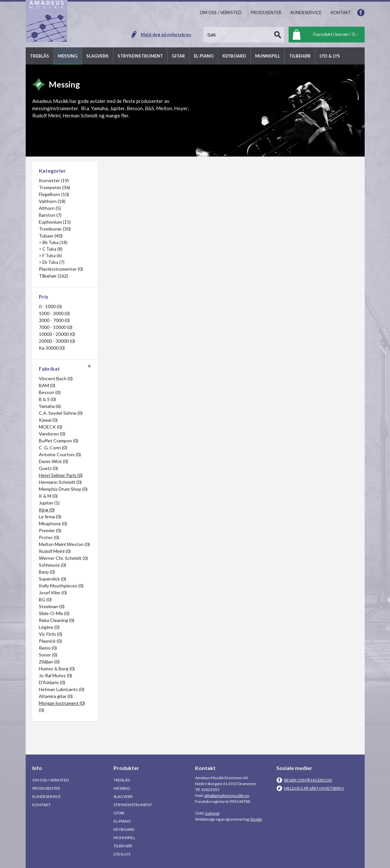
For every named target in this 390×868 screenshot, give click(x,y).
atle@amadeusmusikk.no (227, 795)
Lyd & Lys (122, 854)
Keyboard (124, 829)
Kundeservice (47, 796)
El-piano (122, 821)
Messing (122, 788)
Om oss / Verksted (51, 780)
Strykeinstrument (133, 805)
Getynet (212, 813)
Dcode (256, 819)
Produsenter (46, 788)
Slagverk (123, 796)
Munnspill (124, 838)
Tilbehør (123, 846)
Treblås (122, 780)
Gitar (119, 813)
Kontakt (41, 805)
